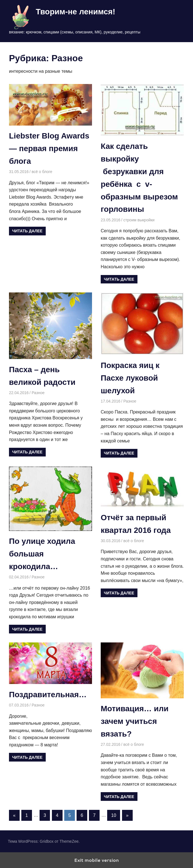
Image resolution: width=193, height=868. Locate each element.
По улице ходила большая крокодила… (42, 554)
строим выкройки (139, 220)
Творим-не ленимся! (75, 12)
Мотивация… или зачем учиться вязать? (135, 721)
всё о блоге (42, 172)
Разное (38, 393)
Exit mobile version (96, 860)
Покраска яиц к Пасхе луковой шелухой (130, 378)
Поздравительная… (48, 695)
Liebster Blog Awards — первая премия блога (49, 148)
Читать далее (27, 231)
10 (114, 815)
